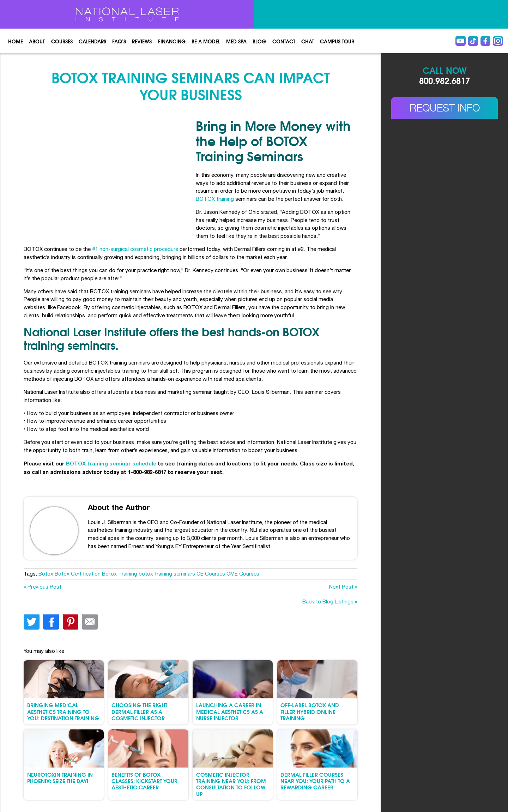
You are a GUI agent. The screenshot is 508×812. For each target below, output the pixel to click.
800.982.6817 (445, 80)
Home (16, 41)
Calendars (92, 41)
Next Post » (343, 587)
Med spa (236, 41)
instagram (498, 41)
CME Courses (243, 574)
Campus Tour (337, 41)
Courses (62, 41)
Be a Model (206, 41)
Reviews (142, 41)
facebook (51, 622)
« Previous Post (43, 587)
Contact (284, 41)
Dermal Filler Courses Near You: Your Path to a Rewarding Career (315, 781)
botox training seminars (167, 574)
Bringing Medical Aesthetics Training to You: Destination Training (63, 711)
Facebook (486, 41)
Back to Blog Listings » (330, 602)
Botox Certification (78, 574)
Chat (308, 41)
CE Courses (211, 574)
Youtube (461, 41)
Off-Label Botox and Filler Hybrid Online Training (310, 711)
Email (90, 622)
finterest (70, 622)
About (37, 41)
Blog (259, 41)
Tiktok (473, 41)
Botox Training (120, 574)
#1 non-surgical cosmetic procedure (135, 249)
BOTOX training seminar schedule (111, 463)
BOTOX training (215, 199)
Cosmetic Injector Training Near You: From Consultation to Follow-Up (232, 784)
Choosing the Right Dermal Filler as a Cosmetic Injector (139, 711)
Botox (46, 574)
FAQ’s (119, 41)
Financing (172, 41)
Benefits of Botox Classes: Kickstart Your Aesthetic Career (144, 781)
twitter (32, 622)
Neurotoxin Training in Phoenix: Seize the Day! (60, 777)
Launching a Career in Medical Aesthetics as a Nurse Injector (230, 711)
